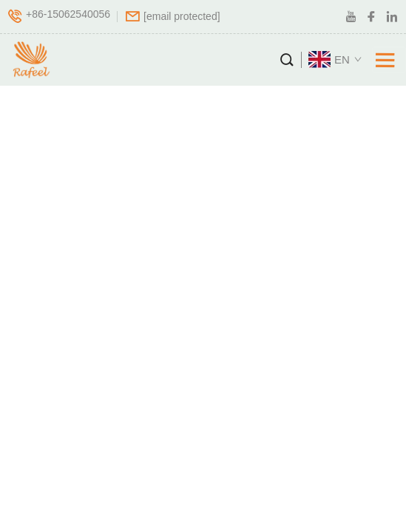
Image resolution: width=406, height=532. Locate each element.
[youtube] (351, 17)
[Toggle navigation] (389, 60)
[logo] (28, 60)
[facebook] (371, 17)
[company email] (182, 16)
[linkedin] (392, 17)
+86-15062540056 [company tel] (68, 15)
